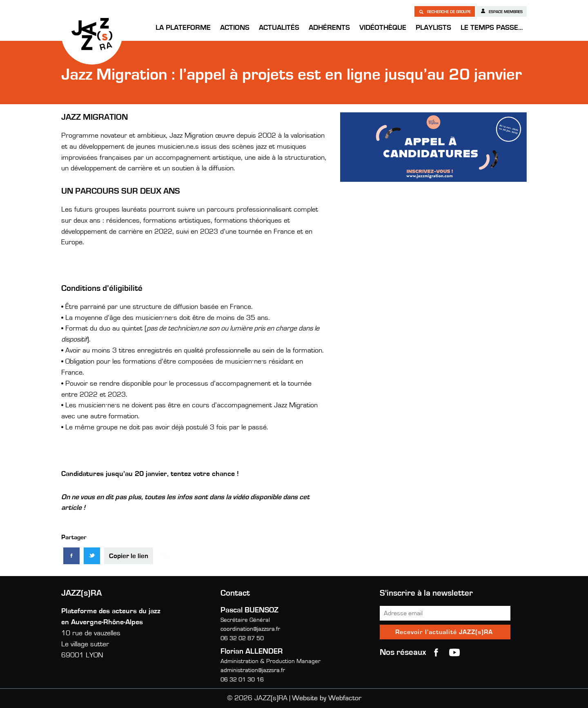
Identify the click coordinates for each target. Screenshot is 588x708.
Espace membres (501, 11)
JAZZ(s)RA (92, 34)
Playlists (433, 28)
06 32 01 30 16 (242, 680)
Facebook (436, 652)
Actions (235, 28)
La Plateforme (183, 28)
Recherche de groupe (445, 11)
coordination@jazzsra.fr (250, 629)
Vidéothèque (383, 28)
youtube (454, 652)
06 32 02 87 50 (242, 638)
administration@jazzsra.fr (253, 670)
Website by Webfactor (327, 698)
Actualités (279, 28)
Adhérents (329, 28)
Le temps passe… (492, 28)
